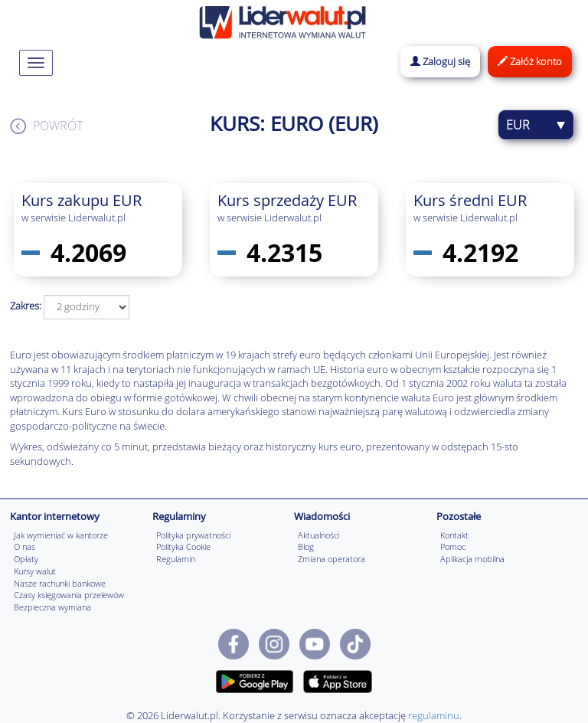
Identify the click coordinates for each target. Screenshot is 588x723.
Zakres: (26, 306)
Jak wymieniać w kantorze (61, 535)
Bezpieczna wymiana (52, 607)
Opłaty (26, 559)
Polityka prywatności (193, 535)
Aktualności (318, 535)
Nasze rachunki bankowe (60, 583)
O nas (24, 546)
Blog (306, 546)
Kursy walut (35, 571)
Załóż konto (530, 61)
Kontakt (454, 535)
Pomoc (453, 546)
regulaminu (434, 715)
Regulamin (176, 559)
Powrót (58, 126)
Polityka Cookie (183, 546)
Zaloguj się (440, 61)
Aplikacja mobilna (472, 559)
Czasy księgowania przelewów (69, 595)
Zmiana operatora (332, 559)
